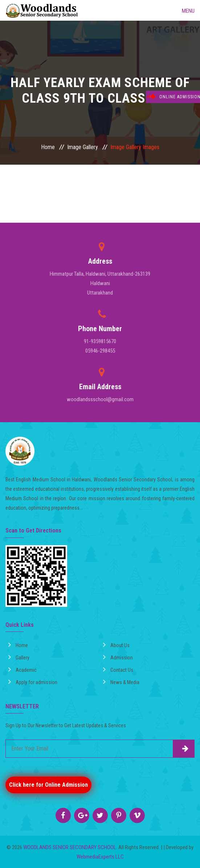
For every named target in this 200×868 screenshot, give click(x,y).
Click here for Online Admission (48, 785)
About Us (116, 645)
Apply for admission (33, 682)
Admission (118, 657)
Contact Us (118, 669)
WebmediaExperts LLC (100, 857)
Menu (183, 10)
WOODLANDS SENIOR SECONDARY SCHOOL (70, 847)
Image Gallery (83, 147)
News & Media (121, 682)
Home (48, 147)
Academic (23, 669)
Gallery (19, 657)
